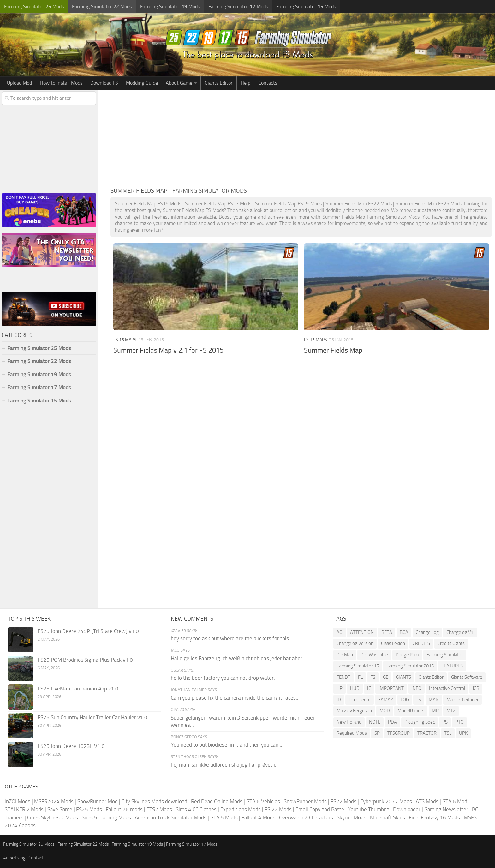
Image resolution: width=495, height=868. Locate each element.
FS (373, 677)
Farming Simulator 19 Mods (39, 374)
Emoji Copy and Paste (320, 809)
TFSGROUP (399, 733)
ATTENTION (362, 632)
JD (339, 700)
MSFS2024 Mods (54, 801)
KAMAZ (386, 700)
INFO (416, 688)
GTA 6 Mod (455, 801)
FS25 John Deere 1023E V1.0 (71, 746)
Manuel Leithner (462, 700)
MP (435, 711)
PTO (459, 722)
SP (377, 733)
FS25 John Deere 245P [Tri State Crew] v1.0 (88, 631)
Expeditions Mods (241, 809)
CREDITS (421, 643)
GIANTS (403, 677)
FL (360, 677)
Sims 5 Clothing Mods (106, 817)
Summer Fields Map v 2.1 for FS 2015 (168, 350)
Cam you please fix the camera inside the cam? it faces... (235, 698)
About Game (179, 83)
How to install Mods (61, 83)
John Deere (360, 700)
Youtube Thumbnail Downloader (384, 809)
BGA (404, 632)
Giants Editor (219, 83)
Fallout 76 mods (124, 809)
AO (340, 632)
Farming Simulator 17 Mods (39, 387)
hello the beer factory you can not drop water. (223, 678)
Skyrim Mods (352, 817)
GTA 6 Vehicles (263, 801)
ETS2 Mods (159, 809)
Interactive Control (447, 688)
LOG (405, 700)
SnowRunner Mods (305, 801)
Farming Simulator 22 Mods (39, 361)
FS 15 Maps (125, 340)
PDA (392, 722)
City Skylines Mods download (154, 801)
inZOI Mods (18, 801)
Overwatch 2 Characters (306, 817)
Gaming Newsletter (446, 809)
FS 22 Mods (278, 809)
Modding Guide (142, 83)
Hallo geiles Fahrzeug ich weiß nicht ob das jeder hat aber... (239, 658)
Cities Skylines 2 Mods (53, 817)
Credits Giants (451, 643)
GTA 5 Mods (224, 817)
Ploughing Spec (420, 722)
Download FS (104, 83)
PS (445, 722)
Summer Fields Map (333, 350)
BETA (387, 632)
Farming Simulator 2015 (410, 666)
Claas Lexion (393, 643)
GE (386, 677)
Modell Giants (411, 711)
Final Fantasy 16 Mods (434, 817)
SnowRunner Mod (98, 801)
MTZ (451, 711)
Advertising (14, 858)
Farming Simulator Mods (34, 6)
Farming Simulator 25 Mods (39, 348)
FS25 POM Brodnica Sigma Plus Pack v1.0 (85, 660)
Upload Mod (19, 83)
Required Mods (352, 733)
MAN (434, 700)
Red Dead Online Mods (217, 801)
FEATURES (452, 666)
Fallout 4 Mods (258, 817)
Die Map (345, 655)
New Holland (349, 722)
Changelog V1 (460, 632)
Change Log (427, 632)
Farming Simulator (445, 655)
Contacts (268, 83)
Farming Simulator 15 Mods (39, 401)
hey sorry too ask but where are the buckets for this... (232, 638)
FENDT (343, 677)
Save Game (60, 809)
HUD (355, 688)
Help (245, 83)
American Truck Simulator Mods (171, 817)
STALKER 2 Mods (24, 809)
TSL (448, 733)
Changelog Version (355, 643)
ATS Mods (427, 801)
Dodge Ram (407, 655)
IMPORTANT (391, 688)
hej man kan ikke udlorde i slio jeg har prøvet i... (225, 765)
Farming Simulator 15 (358, 666)
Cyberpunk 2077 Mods (386, 801)
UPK (463, 733)
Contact (36, 858)
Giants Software (467, 677)
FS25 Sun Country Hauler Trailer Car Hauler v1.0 (92, 717)
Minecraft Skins (388, 817)
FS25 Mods (89, 809)
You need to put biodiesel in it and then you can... (227, 745)
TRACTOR (427, 733)
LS (419, 700)
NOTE (375, 722)
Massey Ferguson (354, 711)
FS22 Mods (343, 801)
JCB (476, 688)
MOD (385, 711)
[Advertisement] (301, 137)
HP (340, 688)
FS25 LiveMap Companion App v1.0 (78, 689)
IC (369, 688)
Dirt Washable (374, 655)
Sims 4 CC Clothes (196, 809)
